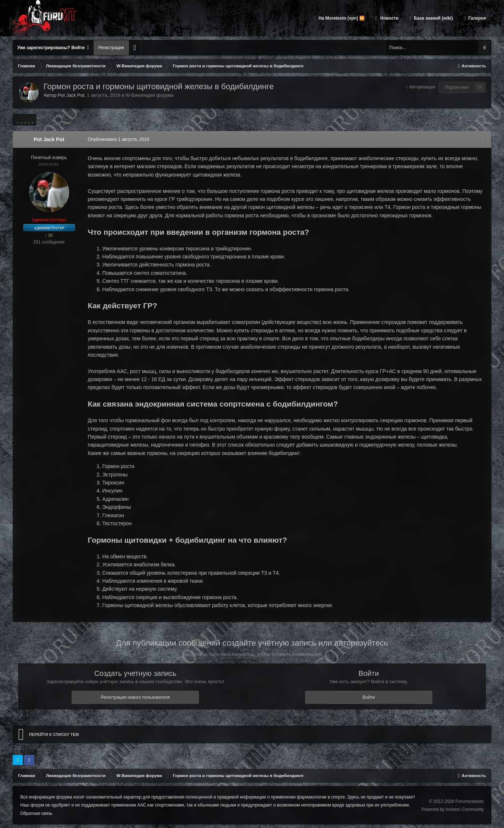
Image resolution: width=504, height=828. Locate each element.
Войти (369, 697)
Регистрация (111, 48)
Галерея (477, 18)
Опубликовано (116, 139)
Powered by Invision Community (453, 809)
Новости (389, 18)
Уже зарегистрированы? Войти (53, 48)
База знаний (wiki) (433, 18)
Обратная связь (36, 813)
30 (49, 235)
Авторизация (422, 87)
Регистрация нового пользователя (135, 697)
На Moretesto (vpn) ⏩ (341, 18)
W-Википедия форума (149, 95)
